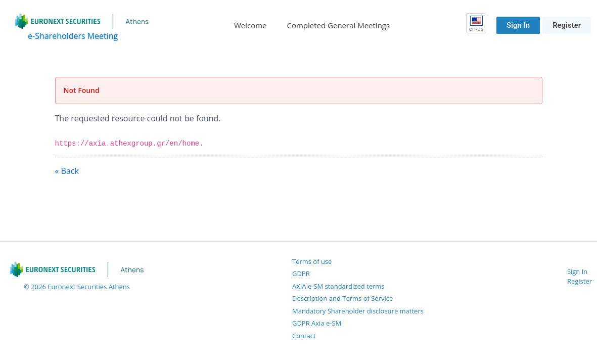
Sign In (518, 25)
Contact (304, 336)
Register (567, 25)
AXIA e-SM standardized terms (338, 286)
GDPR (301, 274)
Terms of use (312, 261)
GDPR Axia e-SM (317, 323)
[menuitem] (250, 26)
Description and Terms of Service (342, 298)
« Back (67, 171)
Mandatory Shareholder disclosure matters (358, 311)
